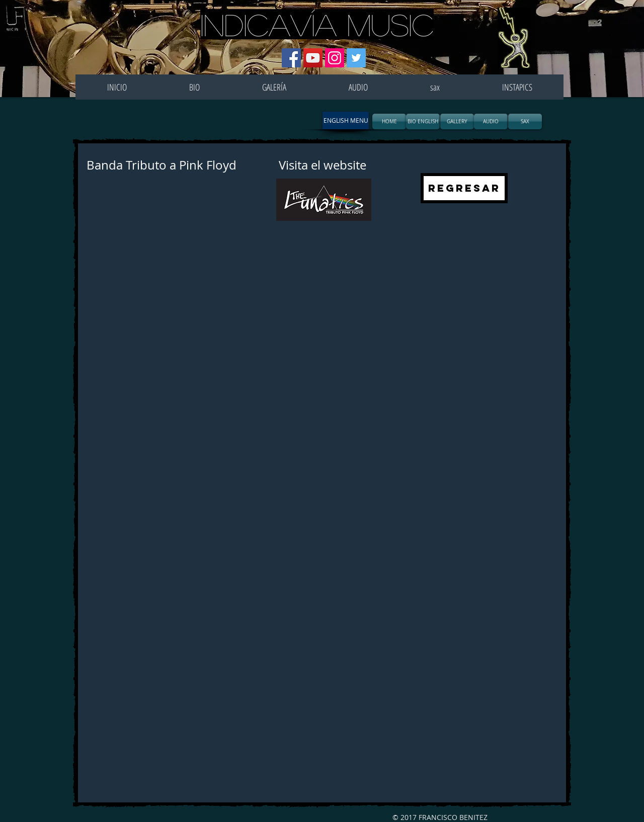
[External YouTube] (200, 318)
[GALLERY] (457, 121)
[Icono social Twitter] (356, 58)
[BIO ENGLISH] (423, 121)
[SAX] (525, 121)
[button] (346, 120)
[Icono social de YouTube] (313, 58)
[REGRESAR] (464, 188)
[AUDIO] (491, 121)
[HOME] (389, 121)
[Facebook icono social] (291, 58)
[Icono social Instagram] (335, 58)
